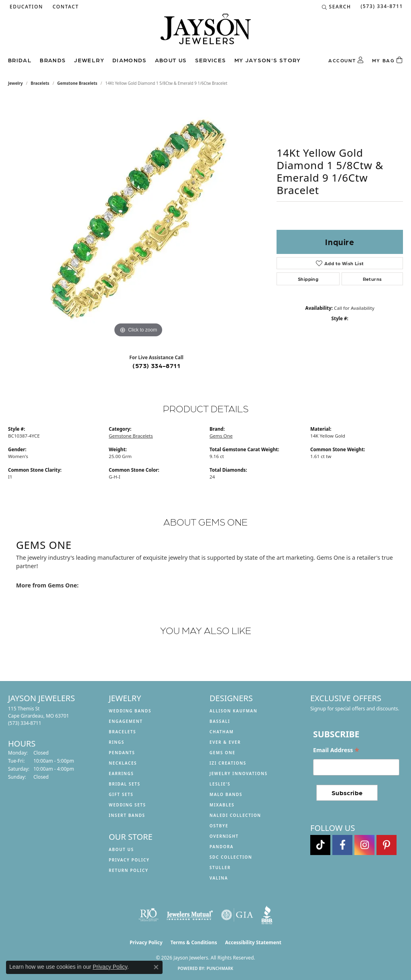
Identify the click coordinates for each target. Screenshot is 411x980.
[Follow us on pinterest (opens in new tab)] (387, 845)
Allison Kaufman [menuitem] (233, 711)
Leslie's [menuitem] (220, 784)
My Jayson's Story (268, 60)
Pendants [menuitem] (122, 753)
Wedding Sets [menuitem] (127, 805)
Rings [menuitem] (117, 742)
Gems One (221, 436)
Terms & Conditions (194, 942)
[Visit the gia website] (237, 915)
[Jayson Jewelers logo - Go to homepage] (206, 33)
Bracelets (40, 83)
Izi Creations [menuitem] (228, 763)
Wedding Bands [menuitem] (130, 711)
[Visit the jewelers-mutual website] (190, 915)
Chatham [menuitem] (222, 732)
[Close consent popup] (156, 967)
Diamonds (130, 60)
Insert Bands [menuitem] (127, 815)
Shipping (308, 279)
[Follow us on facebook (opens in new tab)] (342, 845)
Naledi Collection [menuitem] (235, 815)
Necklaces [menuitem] (123, 763)
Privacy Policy (129, 860)
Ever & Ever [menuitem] (225, 742)
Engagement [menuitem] (126, 721)
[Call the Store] (25, 723)
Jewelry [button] (89, 60)
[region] (138, 219)
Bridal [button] (20, 60)
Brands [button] (53, 60)
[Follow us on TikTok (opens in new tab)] (320, 845)
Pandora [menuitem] (222, 847)
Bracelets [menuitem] (122, 732)
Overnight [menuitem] (224, 836)
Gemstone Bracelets (77, 83)
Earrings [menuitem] (121, 773)
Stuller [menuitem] (220, 867)
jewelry (15, 83)
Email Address (336, 750)
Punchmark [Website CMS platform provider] (220, 968)
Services (211, 60)
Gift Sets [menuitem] (121, 794)
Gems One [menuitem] (222, 753)
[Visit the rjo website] (149, 915)
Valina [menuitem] (219, 878)
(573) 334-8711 (156, 365)
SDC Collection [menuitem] (231, 857)
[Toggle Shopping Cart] (388, 60)
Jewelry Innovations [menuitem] (239, 773)
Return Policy (129, 870)
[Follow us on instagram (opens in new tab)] (364, 845)
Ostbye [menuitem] (219, 826)
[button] (25, 7)
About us (171, 60)
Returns (372, 279)
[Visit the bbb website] (267, 915)
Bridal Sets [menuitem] (125, 784)
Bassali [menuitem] (220, 721)
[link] (65, 7)
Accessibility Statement (253, 942)
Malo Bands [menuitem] (226, 794)
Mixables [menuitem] (222, 805)
